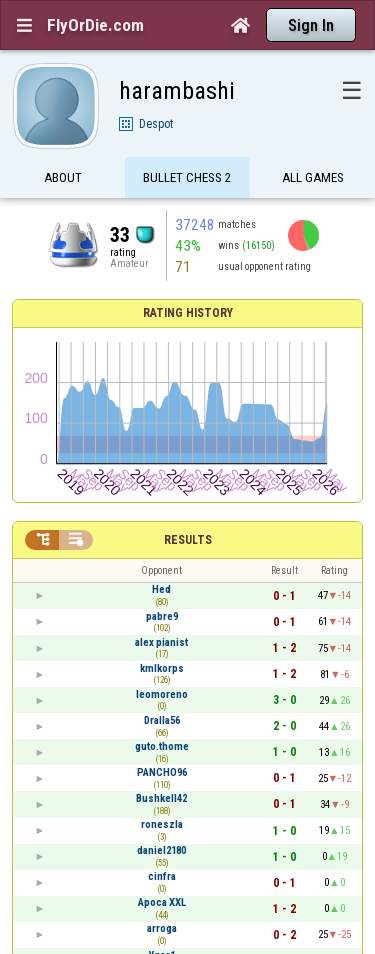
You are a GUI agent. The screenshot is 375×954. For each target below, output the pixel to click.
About (63, 177)
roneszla (162, 824)
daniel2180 (161, 850)
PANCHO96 (162, 772)
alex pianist (161, 642)
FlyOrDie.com (95, 25)
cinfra (162, 876)
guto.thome (162, 746)
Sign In (311, 25)
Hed (161, 589)
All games (313, 177)
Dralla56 (162, 720)
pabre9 (162, 616)
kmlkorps (162, 668)
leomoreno (162, 694)
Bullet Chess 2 (187, 177)
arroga (162, 928)
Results (188, 540)
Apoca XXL (162, 902)
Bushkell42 (161, 798)
